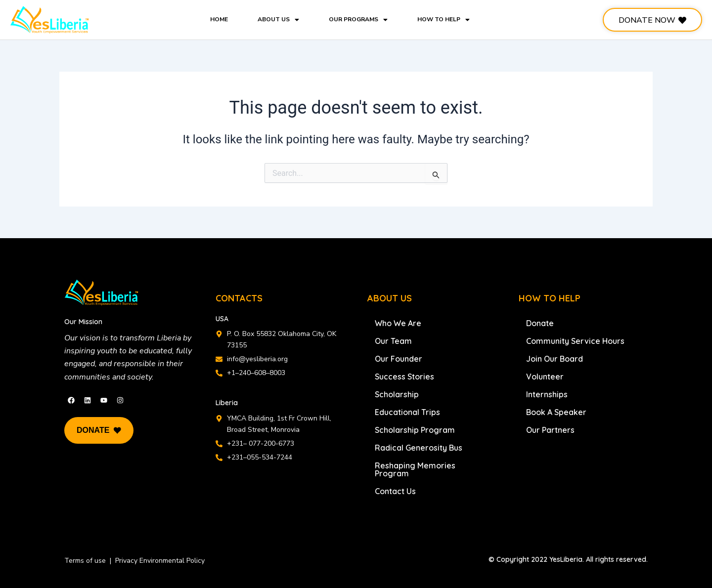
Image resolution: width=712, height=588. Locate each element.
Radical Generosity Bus (419, 448)
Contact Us (395, 491)
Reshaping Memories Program (415, 469)
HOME (219, 19)
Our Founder (399, 359)
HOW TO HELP (444, 19)
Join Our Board (555, 359)
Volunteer (545, 377)
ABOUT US (278, 19)
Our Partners (550, 430)
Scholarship (397, 394)
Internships (547, 394)
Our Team (393, 341)
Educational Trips (407, 412)
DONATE (99, 430)
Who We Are (398, 323)
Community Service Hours (575, 341)
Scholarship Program (415, 430)
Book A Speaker (556, 412)
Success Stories (404, 377)
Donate (540, 323)
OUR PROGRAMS (358, 19)
